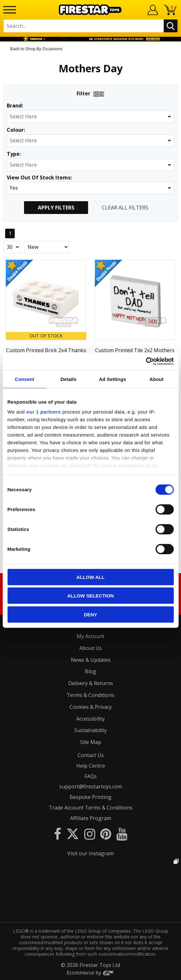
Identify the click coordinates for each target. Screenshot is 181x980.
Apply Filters (56, 208)
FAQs (91, 776)
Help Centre (91, 766)
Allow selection (90, 596)
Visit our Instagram (90, 853)
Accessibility (90, 719)
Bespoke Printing (90, 797)
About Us (91, 648)
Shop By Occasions (44, 49)
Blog (90, 671)
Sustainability (90, 730)
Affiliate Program (91, 818)
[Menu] (10, 10)
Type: (14, 154)
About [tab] (156, 379)
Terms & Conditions (90, 695)
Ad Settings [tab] (112, 379)
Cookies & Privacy (91, 707)
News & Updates (91, 660)
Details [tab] (69, 379)
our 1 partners (44, 412)
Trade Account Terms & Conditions (91, 808)
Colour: (16, 130)
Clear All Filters (125, 208)
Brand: (15, 106)
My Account (90, 636)
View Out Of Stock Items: (39, 178)
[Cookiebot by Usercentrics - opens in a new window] (146, 361)
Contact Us (91, 755)
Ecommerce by (90, 973)
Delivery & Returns (91, 683)
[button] (90, 117)
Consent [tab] (25, 379)
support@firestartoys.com (91, 786)
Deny (91, 614)
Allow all (91, 577)
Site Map (91, 742)
